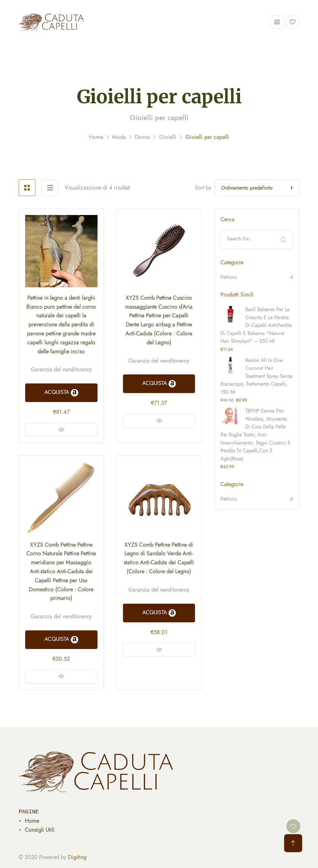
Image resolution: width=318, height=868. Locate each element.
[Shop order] (257, 188)
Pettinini (229, 277)
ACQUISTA (61, 392)
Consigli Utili (40, 830)
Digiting (77, 857)
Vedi (61, 430)
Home (32, 821)
